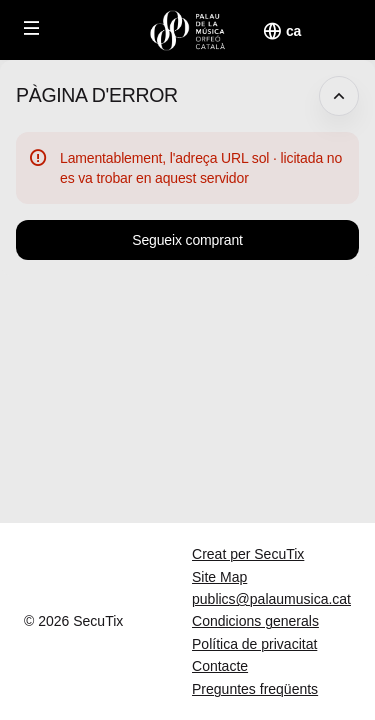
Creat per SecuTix (248, 554)
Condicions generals (255, 621)
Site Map (219, 577)
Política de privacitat (254, 644)
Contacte (220, 666)
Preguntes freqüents (255, 689)
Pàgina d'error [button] (97, 95)
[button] (32, 28)
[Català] (293, 31)
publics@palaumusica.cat (271, 599)
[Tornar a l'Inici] (187, 30)
